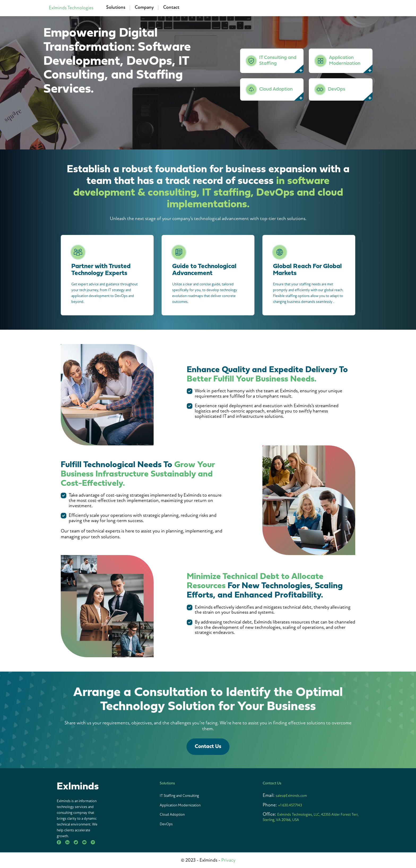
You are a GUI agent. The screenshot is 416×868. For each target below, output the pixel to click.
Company (144, 7)
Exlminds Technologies (71, 8)
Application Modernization (180, 805)
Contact (171, 7)
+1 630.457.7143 (290, 805)
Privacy (228, 860)
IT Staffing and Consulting (179, 796)
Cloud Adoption (172, 815)
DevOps (166, 824)
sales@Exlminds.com (291, 796)
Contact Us (208, 747)
